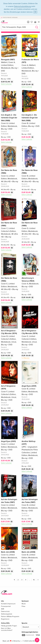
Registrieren (5, 619)
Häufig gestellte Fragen (9, 626)
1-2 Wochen (26, 358)
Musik (24, 604)
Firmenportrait (6, 606)
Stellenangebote (7, 614)
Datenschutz (5, 611)
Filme (23, 606)
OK (35, 12)
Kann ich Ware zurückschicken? (7, 629)
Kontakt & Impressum (8, 604)
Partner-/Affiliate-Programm (10, 616)
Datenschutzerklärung (22, 6)
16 (34, 580)
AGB (3, 609)
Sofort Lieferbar (6, 84)
